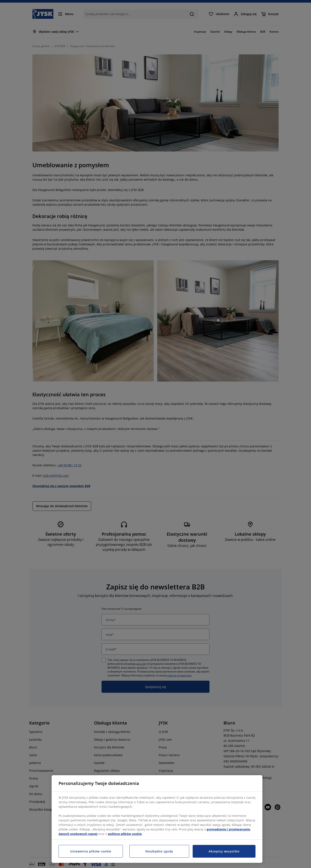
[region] (157, 819)
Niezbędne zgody (159, 851)
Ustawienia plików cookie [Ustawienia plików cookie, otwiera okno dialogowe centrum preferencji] (91, 851)
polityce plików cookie (125, 834)
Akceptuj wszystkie (224, 851)
